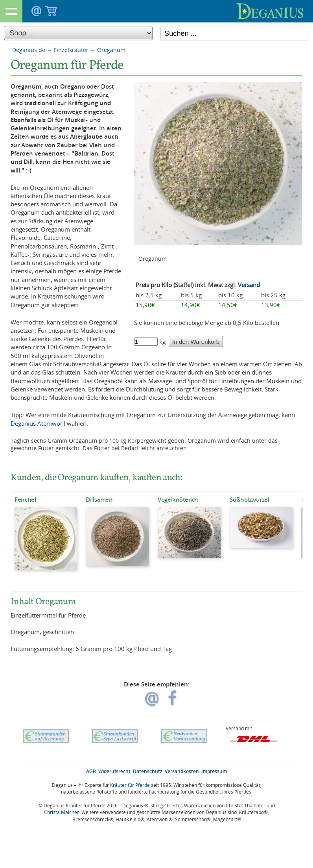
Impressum (214, 771)
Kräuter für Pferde (130, 785)
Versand (249, 285)
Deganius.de (29, 50)
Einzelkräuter (71, 50)
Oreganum (111, 50)
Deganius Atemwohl (38, 423)
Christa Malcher (62, 812)
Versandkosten (182, 771)
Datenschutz (148, 771)
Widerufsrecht (114, 771)
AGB (91, 771)
